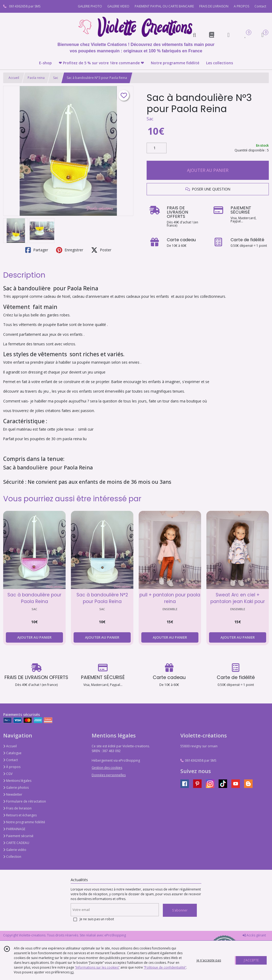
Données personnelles (109, 775)
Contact (260, 6)
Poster (101, 250)
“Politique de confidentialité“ (165, 967)
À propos (12, 767)
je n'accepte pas (209, 960)
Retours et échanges (20, 815)
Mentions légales (17, 781)
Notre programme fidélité (24, 822)
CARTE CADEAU (16, 843)
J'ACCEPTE (251, 960)
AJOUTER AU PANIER (208, 170)
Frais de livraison (17, 808)
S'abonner (180, 910)
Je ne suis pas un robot (97, 919)
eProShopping (115, 935)
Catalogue (12, 753)
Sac (56, 78)
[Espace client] (228, 35)
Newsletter (13, 794)
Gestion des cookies (107, 768)
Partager (37, 250)
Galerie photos (16, 788)
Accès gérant (254, 935)
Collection (12, 857)
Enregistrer (70, 250)
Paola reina (36, 78)
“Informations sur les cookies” (97, 967)
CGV (8, 774)
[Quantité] (157, 148)
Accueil (14, 78)
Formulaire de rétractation (25, 801)
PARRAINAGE (14, 829)
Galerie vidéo (15, 850)
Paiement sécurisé (18, 836)
